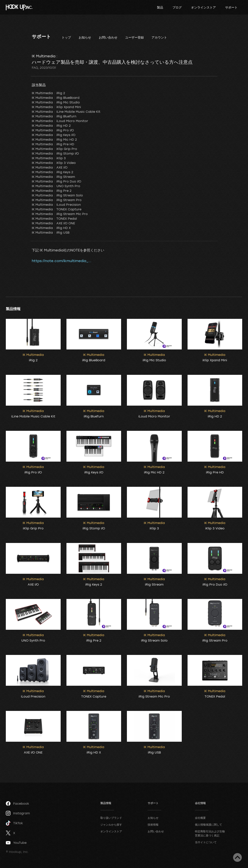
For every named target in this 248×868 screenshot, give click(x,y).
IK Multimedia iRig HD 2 (51, 126)
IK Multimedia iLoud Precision (56, 205)
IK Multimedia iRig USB (51, 232)
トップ (66, 37)
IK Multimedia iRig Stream (53, 177)
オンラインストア (203, 7)
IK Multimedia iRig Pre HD (53, 144)
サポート (231, 7)
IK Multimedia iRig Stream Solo (57, 195)
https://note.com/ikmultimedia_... (62, 261)
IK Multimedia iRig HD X (51, 228)
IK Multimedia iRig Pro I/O (53, 130)
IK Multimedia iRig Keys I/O (54, 135)
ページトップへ (237, 857)
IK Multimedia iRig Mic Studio (56, 102)
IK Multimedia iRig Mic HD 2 (54, 139)
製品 (160, 7)
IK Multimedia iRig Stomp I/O (55, 153)
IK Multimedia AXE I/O (50, 167)
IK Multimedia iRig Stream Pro (57, 200)
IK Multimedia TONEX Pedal (54, 219)
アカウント (159, 37)
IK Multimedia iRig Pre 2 (52, 191)
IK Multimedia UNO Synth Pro (56, 186)
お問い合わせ (108, 37)
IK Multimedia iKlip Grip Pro (54, 149)
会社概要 (200, 818)
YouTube (16, 843)
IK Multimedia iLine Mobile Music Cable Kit (66, 112)
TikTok (14, 823)
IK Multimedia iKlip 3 (49, 158)
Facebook (17, 803)
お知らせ (85, 37)
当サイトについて (206, 842)
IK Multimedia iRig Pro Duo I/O (56, 181)
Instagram (18, 813)
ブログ (177, 7)
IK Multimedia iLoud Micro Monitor (60, 121)
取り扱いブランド (111, 818)
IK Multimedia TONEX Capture (57, 209)
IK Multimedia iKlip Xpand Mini (56, 107)
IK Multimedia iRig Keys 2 (53, 172)
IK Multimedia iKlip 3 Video (54, 163)
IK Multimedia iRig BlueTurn (54, 116)
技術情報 (153, 825)
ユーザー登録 (134, 37)
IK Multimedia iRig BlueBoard (56, 98)
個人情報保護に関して (208, 825)
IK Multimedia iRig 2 (48, 93)
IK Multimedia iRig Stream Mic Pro (60, 214)
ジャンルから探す (111, 825)
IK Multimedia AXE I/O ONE (53, 223)
